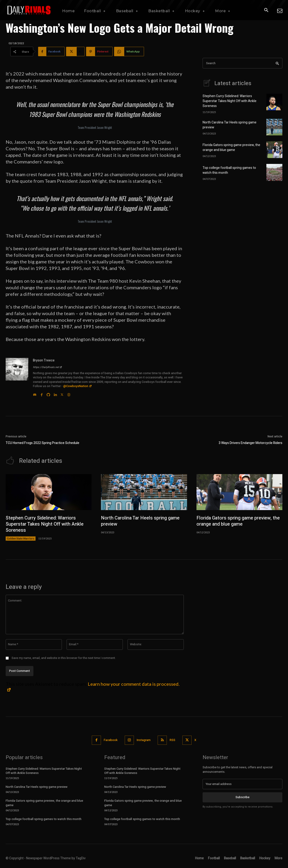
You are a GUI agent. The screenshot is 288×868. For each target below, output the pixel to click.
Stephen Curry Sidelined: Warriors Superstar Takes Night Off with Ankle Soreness (230, 101)
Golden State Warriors (21, 538)
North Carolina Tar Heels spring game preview (140, 521)
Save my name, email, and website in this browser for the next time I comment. (64, 658)
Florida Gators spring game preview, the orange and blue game (231, 147)
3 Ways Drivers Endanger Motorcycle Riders (250, 443)
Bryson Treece (44, 360)
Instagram (144, 740)
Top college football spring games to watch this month (44, 819)
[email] (242, 784)
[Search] (277, 63)
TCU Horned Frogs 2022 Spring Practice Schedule (42, 443)
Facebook (111, 740)
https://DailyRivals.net (48, 367)
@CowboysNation (78, 386)
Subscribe (242, 797)
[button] (266, 10)
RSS (172, 740)
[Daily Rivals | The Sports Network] (29, 10)
